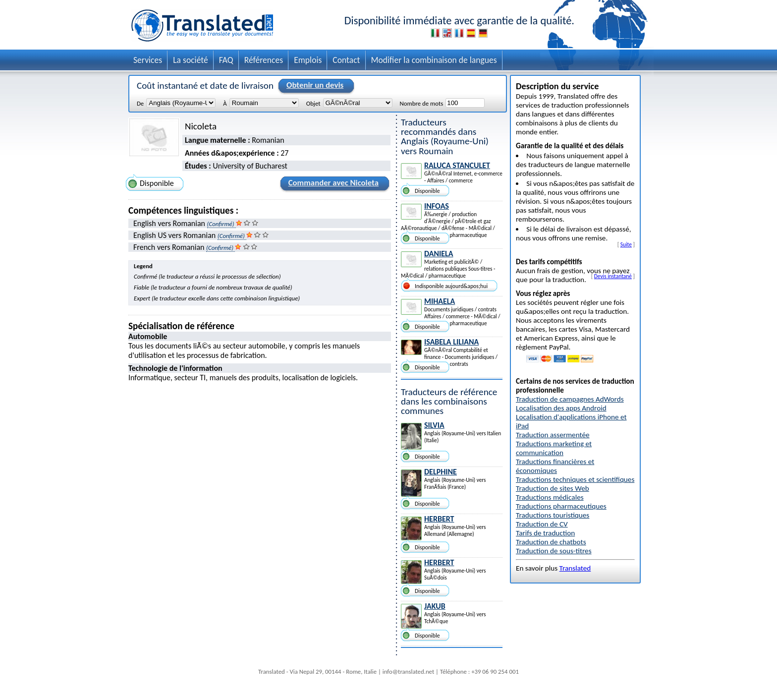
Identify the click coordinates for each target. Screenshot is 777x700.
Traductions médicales (550, 497)
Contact (346, 60)
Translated (575, 568)
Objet (313, 103)
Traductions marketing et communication (554, 448)
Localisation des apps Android (561, 408)
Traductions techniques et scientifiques (575, 479)
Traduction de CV (542, 524)
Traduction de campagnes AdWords (570, 399)
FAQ (226, 60)
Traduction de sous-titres (554, 551)
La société (191, 60)
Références (264, 60)
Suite (626, 244)
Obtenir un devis (313, 86)
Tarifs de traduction (545, 533)
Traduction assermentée (553, 435)
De (140, 103)
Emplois (308, 60)
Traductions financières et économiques (555, 466)
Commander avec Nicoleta (332, 184)
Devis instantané (613, 276)
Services (148, 60)
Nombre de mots (422, 103)
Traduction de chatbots (551, 542)
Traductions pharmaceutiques (561, 506)
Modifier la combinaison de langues (434, 60)
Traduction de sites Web (553, 488)
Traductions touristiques (553, 515)
